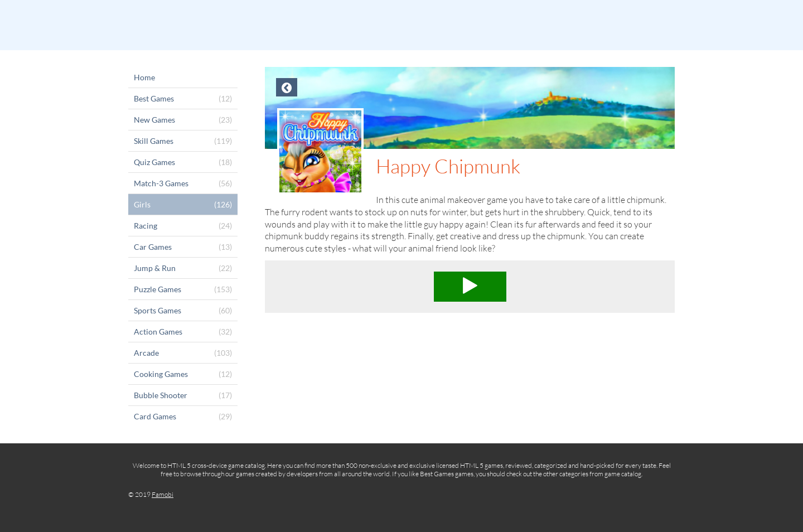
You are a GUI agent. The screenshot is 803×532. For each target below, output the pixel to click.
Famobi (163, 494)
